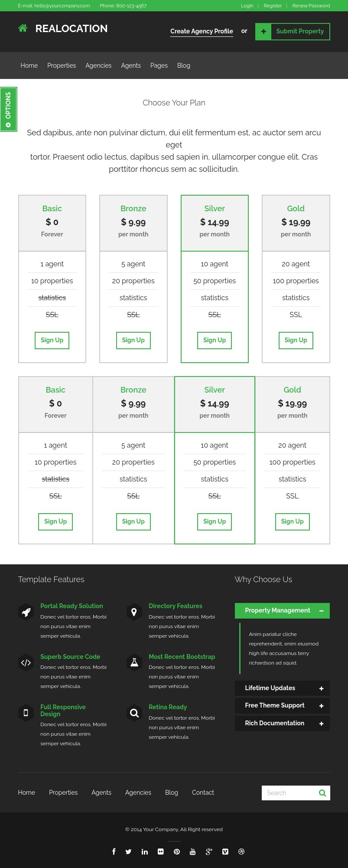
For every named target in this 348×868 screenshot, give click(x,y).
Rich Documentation (275, 723)
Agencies (98, 66)
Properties (62, 66)
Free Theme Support (275, 705)
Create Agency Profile (202, 31)
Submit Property (290, 32)
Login (247, 6)
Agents (131, 66)
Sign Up (52, 340)
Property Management (278, 610)
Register (273, 6)
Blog (184, 66)
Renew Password (311, 6)
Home (29, 66)
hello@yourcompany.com (62, 6)
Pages (159, 66)
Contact (203, 793)
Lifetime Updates (270, 688)
